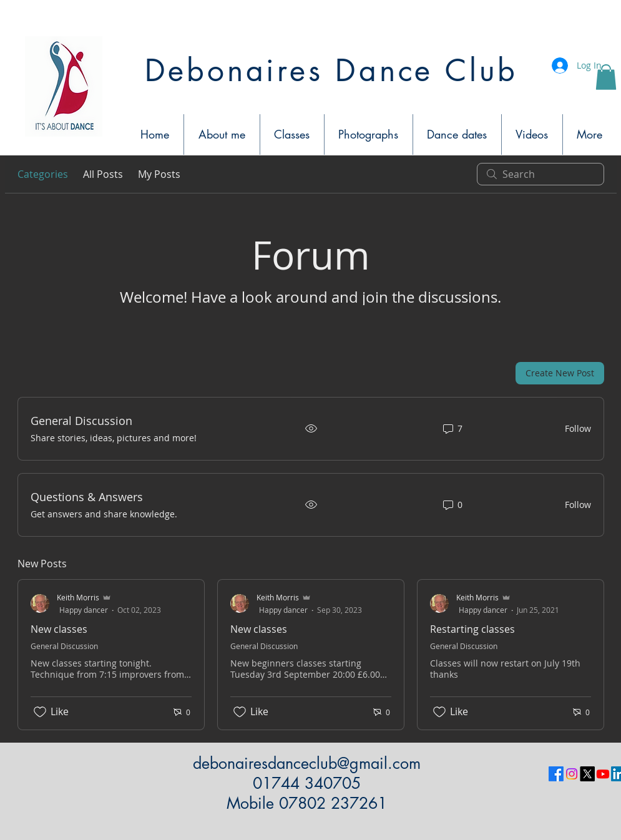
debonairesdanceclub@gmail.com (307, 763)
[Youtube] (603, 774)
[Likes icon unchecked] (40, 712)
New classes (59, 629)
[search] (540, 174)
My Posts (159, 174)
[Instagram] (572, 774)
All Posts (103, 174)
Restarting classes (472, 629)
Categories (43, 174)
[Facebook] (556, 774)
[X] (587, 774)
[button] (606, 77)
